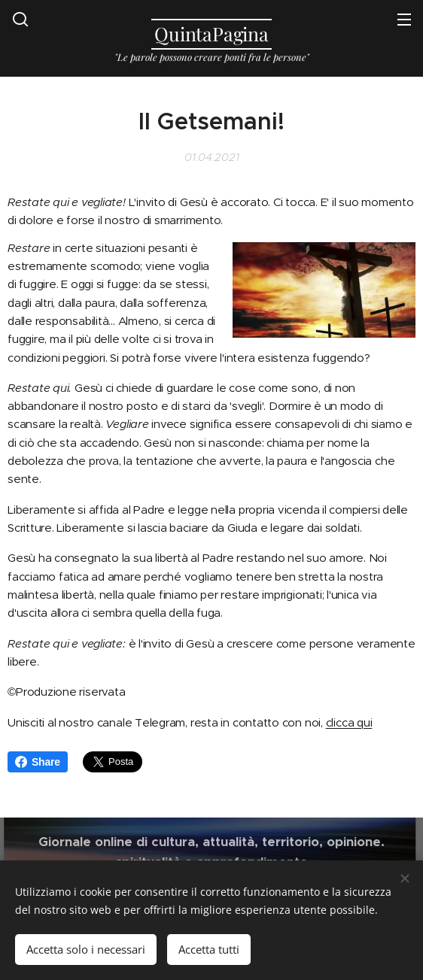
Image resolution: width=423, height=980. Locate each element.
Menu (404, 20)
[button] (20, 19)
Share (38, 762)
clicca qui (349, 722)
